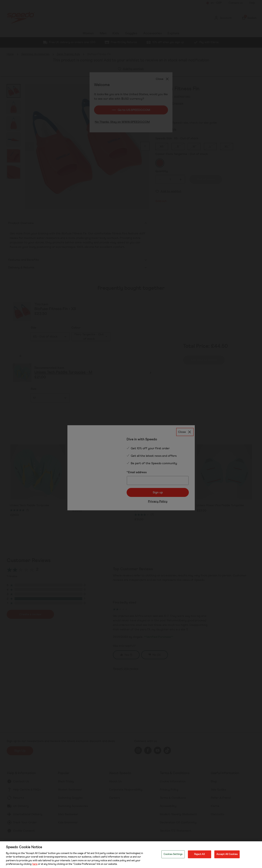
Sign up (158, 485)
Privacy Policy (158, 494)
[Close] (185, 424)
